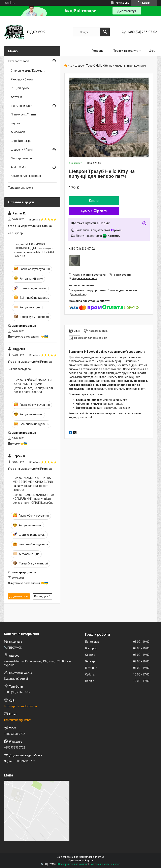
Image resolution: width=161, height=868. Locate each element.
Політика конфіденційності (105, 864)
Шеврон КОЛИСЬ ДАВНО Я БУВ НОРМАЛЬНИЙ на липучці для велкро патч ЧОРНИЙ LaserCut (33, 499)
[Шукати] (105, 32)
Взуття (15, 123)
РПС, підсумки (20, 88)
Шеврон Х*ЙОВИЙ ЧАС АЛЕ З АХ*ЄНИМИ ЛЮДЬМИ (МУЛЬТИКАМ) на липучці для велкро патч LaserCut (34, 386)
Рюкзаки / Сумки (22, 79)
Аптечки (16, 97)
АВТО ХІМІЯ (19, 167)
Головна (98, 51)
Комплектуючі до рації (26, 176)
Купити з (94, 211)
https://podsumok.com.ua (20, 706)
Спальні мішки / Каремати (28, 71)
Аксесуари (18, 132)
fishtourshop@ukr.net (18, 720)
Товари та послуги (126, 51)
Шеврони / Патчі (22, 150)
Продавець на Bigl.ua (81, 861)
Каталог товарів (19, 61)
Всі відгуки (41, 596)
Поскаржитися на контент (73, 864)
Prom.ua (100, 857)
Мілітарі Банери (21, 158)
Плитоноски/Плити (23, 114)
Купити (94, 201)
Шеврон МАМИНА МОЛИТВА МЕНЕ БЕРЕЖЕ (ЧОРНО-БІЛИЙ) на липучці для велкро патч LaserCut (33, 484)
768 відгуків (122, 3)
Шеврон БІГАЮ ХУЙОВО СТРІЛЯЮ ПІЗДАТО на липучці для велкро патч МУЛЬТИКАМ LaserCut (34, 250)
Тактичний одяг (21, 106)
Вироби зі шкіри (21, 141)
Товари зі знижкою (21, 188)
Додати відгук (19, 596)
